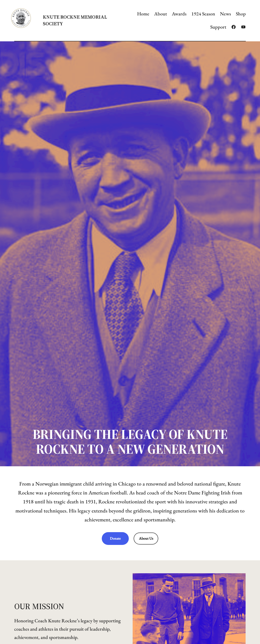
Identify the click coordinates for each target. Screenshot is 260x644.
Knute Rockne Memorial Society (75, 20)
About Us (146, 538)
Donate (115, 538)
